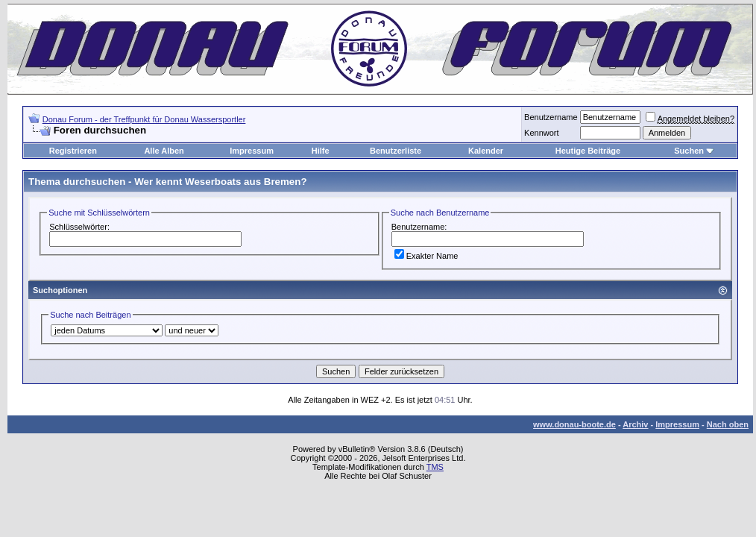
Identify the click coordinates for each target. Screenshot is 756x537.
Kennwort (541, 133)
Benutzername (551, 117)
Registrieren (73, 151)
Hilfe (321, 151)
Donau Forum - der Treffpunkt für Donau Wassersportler (144, 119)
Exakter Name (426, 256)
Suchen (689, 151)
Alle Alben (164, 151)
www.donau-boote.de (574, 424)
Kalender (486, 151)
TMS (435, 467)
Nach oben (728, 424)
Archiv (635, 424)
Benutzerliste (396, 151)
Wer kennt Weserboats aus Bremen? (220, 182)
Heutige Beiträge (588, 151)
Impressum (252, 151)
